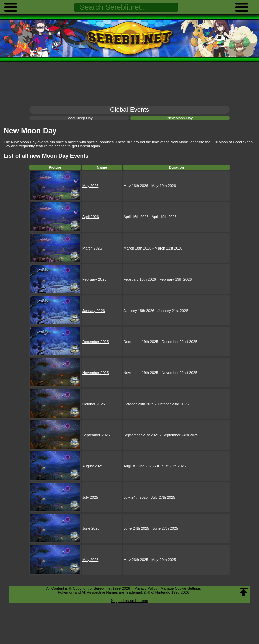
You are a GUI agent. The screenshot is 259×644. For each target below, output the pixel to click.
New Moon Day (180, 118)
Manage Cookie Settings (181, 588)
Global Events (129, 109)
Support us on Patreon (129, 601)
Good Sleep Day (79, 118)
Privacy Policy (146, 588)
